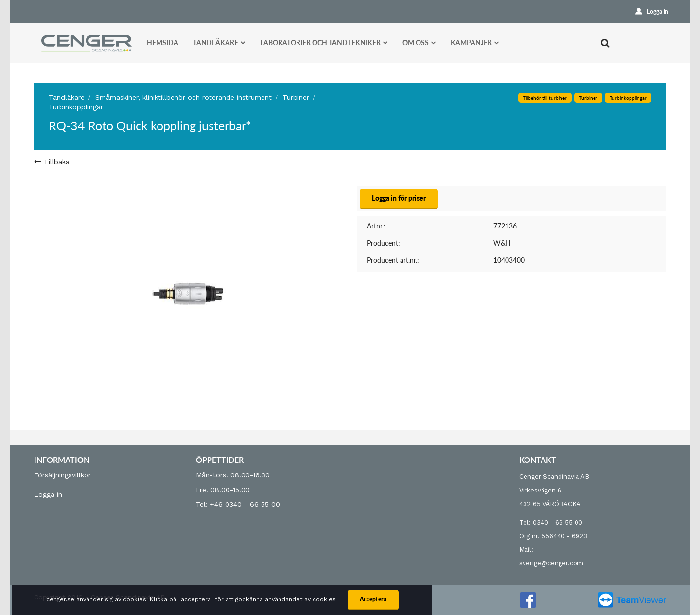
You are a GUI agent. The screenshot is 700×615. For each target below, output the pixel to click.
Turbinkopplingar (76, 107)
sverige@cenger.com (551, 563)
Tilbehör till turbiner (545, 98)
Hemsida (163, 43)
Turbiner (588, 98)
